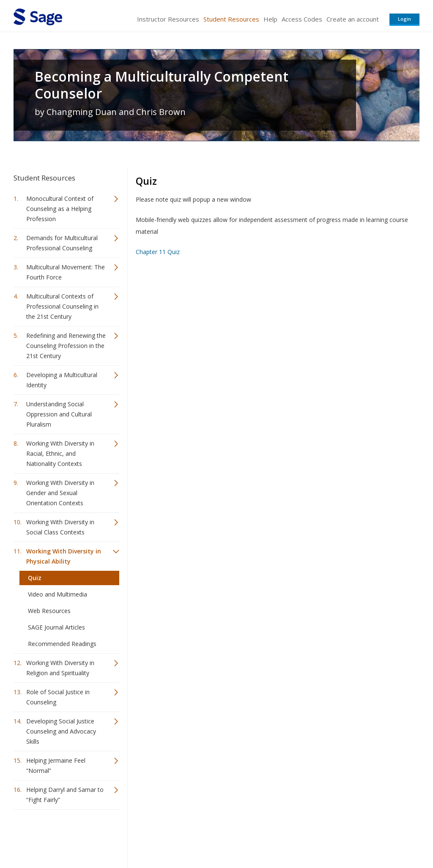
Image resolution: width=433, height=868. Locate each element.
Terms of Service (265, 837)
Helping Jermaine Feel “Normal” (56, 765)
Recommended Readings (62, 644)
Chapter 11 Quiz (158, 252)
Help (270, 19)
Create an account (353, 19)
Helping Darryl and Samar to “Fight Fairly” (65, 795)
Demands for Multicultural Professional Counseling (62, 243)
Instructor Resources (168, 19)
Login (404, 19)
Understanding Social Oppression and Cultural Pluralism (59, 414)
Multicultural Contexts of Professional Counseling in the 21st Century (62, 306)
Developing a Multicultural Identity (62, 380)
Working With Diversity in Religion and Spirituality (60, 668)
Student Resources (231, 19)
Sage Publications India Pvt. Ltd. (136, 837)
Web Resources (49, 611)
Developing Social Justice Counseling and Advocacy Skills (61, 731)
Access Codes (302, 19)
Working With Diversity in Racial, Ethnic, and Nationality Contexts (60, 453)
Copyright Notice (317, 837)
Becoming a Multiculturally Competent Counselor (162, 85)
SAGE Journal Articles (56, 627)
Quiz (35, 578)
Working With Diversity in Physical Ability (64, 556)
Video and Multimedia (58, 594)
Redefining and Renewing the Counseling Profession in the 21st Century (66, 346)
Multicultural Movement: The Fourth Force (66, 272)
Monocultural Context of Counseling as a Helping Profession (60, 209)
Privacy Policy (364, 837)
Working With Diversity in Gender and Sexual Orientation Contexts (60, 493)
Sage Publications (62, 837)
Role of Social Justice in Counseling (58, 697)
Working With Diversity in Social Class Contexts (60, 527)
